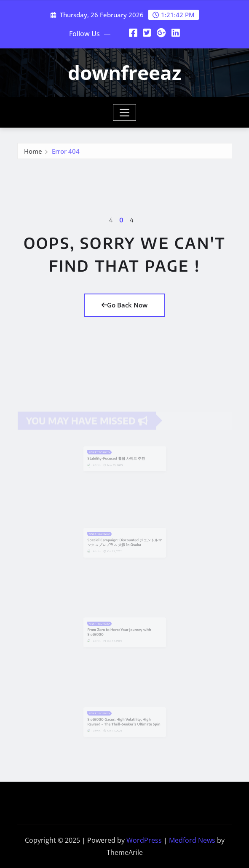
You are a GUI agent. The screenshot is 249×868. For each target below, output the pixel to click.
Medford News (192, 840)
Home (33, 153)
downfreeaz (124, 72)
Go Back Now (124, 305)
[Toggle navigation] (124, 112)
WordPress (144, 840)
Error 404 (66, 153)
